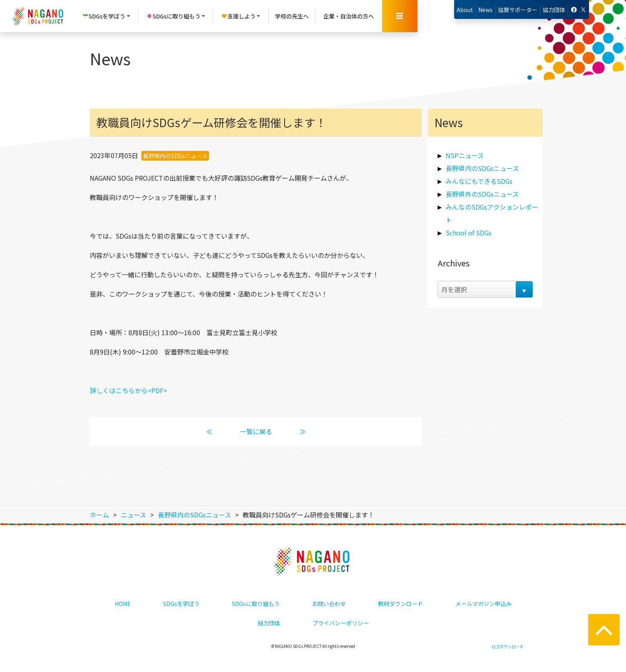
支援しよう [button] (238, 16)
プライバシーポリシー (341, 623)
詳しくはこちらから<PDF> (128, 390)
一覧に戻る (256, 431)
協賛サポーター (518, 10)
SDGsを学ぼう (181, 604)
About (465, 10)
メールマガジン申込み (483, 604)
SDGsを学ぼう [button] (104, 16)
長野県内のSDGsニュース (175, 156)
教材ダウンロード (401, 604)
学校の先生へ (292, 16)
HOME (123, 604)
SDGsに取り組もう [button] (173, 16)
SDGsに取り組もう (256, 604)
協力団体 (554, 10)
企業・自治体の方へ (349, 16)
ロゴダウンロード (508, 646)
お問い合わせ (329, 604)
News (486, 10)
